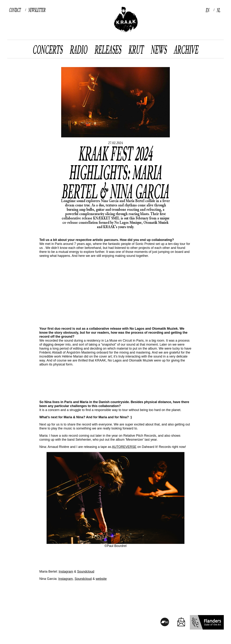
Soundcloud (86, 572)
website (101, 579)
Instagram (66, 572)
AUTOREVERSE (124, 447)
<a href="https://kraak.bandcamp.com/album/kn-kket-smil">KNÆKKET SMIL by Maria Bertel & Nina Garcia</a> (115, 380)
